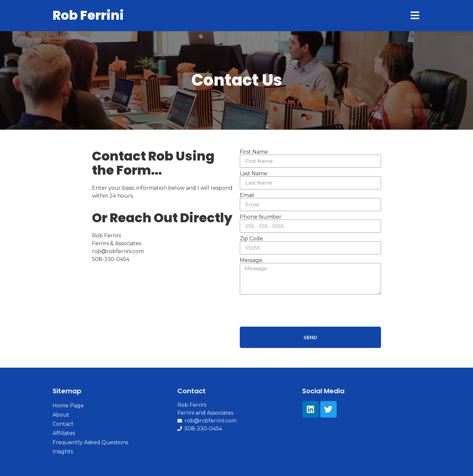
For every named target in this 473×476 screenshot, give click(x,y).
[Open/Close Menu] (415, 16)
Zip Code (251, 239)
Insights (63, 452)
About (61, 415)
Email (247, 195)
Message (251, 260)
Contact (63, 424)
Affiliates (64, 433)
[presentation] (290, 311)
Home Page (68, 406)
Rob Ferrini (88, 15)
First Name (254, 152)
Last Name (254, 174)
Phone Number (261, 217)
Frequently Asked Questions (90, 442)
